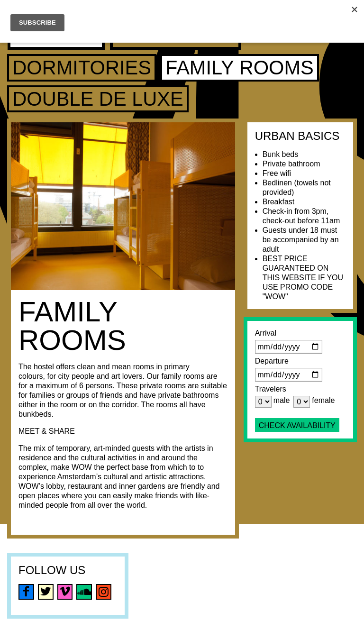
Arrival (266, 333)
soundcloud (84, 592)
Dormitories (82, 68)
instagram (104, 592)
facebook (26, 592)
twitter (46, 592)
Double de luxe (98, 99)
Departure (272, 361)
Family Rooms (240, 68)
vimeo (65, 592)
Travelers (271, 389)
